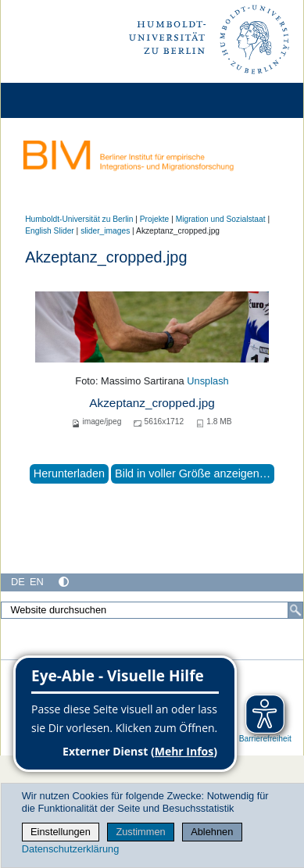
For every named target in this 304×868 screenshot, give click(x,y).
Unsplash (207, 381)
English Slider (50, 231)
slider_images (105, 231)
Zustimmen (140, 832)
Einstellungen (61, 832)
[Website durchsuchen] (152, 610)
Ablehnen (212, 832)
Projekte (155, 219)
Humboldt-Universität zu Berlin (79, 219)
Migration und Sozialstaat (221, 219)
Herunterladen (69, 473)
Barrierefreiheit (265, 739)
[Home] (56, 100)
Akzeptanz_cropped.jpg (152, 403)
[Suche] (295, 610)
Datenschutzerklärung (70, 849)
